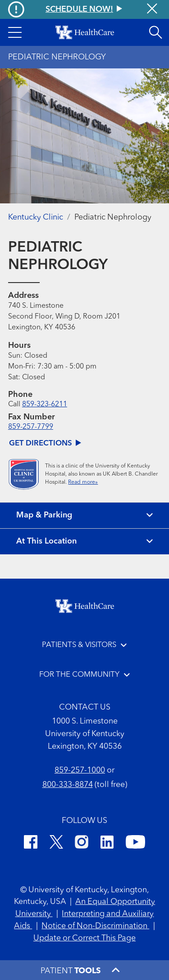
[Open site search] (155, 32)
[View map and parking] (84, 515)
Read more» (83, 482)
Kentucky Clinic (36, 217)
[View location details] (84, 542)
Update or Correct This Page (84, 938)
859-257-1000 (80, 770)
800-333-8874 (68, 785)
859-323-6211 (45, 405)
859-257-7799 (31, 427)
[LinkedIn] (107, 843)
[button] (15, 32)
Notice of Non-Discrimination (95, 926)
